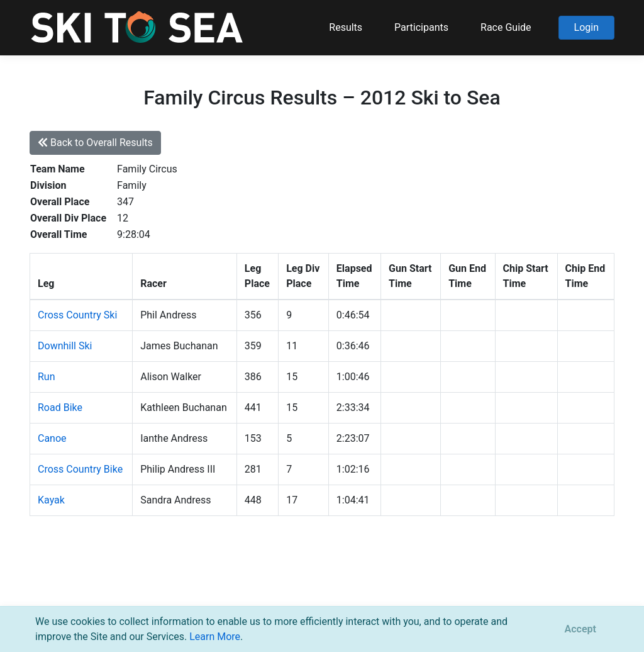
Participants (421, 27)
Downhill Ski (65, 346)
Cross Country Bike (80, 469)
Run (47, 377)
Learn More (215, 637)
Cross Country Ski (77, 315)
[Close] (580, 629)
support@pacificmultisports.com (181, 589)
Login (586, 27)
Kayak (51, 500)
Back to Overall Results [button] (95, 143)
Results (346, 27)
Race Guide (506, 27)
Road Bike (60, 407)
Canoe (52, 438)
